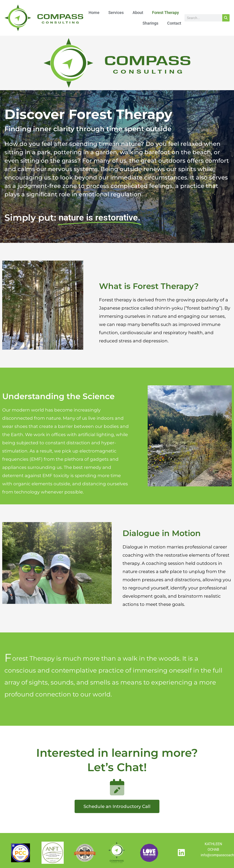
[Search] (226, 18)
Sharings (150, 23)
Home (94, 13)
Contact (174, 23)
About (138, 13)
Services (116, 13)
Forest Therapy (166, 13)
